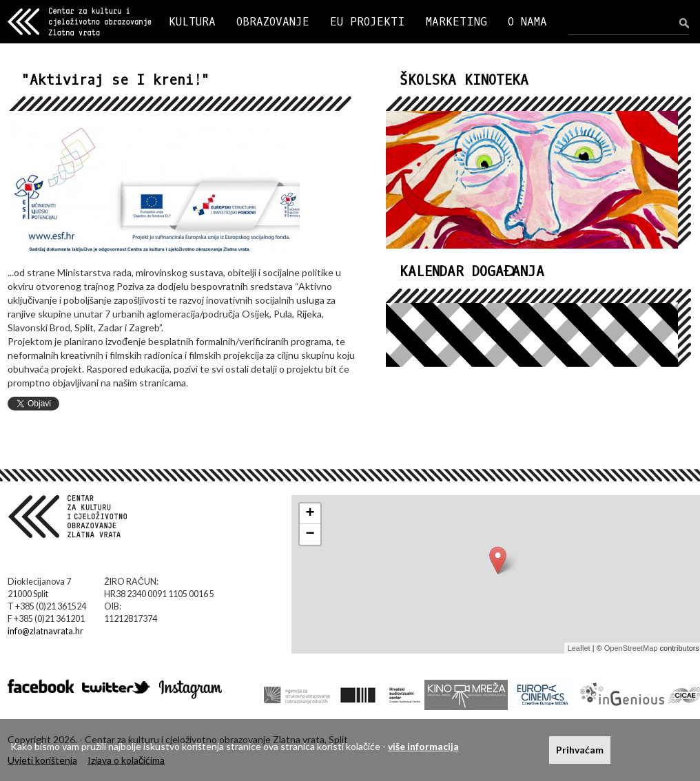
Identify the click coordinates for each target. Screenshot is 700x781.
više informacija (423, 746)
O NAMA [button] (527, 22)
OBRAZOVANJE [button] (273, 22)
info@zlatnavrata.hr (45, 631)
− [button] (310, 534)
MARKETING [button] (456, 22)
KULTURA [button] (192, 22)
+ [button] (310, 514)
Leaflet (579, 648)
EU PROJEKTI (368, 22)
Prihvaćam (580, 750)
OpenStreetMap (631, 648)
